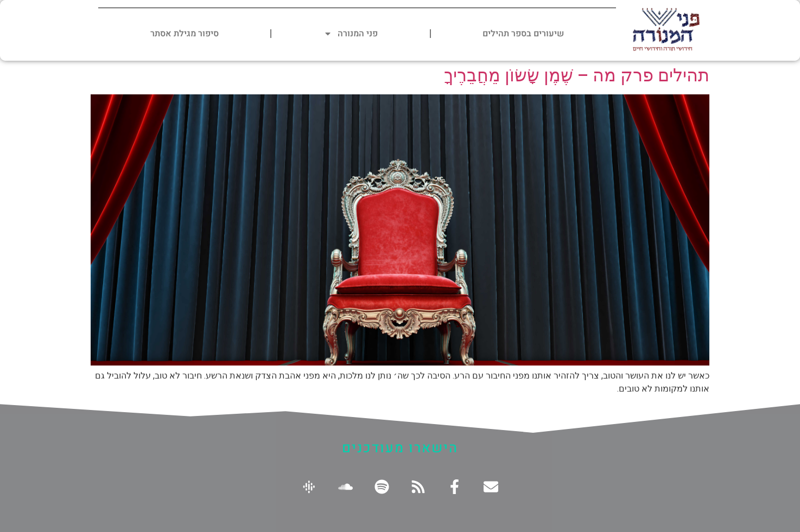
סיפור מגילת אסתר (185, 34)
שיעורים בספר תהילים (523, 34)
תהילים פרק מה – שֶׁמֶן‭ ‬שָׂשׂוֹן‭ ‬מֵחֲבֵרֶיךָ (577, 75)
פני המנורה (351, 34)
